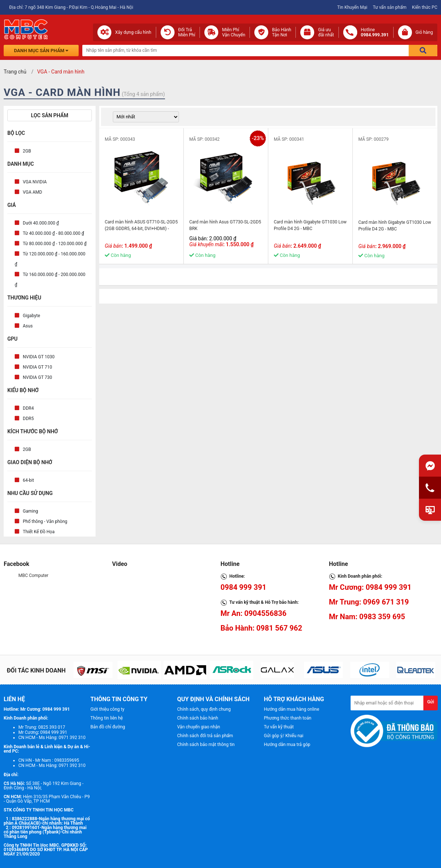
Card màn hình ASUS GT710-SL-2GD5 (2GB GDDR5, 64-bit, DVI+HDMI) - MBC (141, 229)
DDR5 (28, 419)
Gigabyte (31, 316)
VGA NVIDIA (35, 182)
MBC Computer (33, 575)
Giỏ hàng (424, 32)
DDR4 (28, 408)
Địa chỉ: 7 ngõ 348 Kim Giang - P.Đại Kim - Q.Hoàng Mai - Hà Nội (71, 7)
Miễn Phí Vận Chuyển (234, 32)
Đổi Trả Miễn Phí (187, 32)
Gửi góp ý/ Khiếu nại (284, 736)
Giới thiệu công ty (107, 709)
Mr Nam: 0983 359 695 (367, 617)
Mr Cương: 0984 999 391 (370, 587)
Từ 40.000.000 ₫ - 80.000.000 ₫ (53, 233)
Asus (28, 326)
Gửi (431, 702)
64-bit (28, 480)
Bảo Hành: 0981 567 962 (261, 628)
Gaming (31, 511)
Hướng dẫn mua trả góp (287, 745)
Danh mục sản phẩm (41, 51)
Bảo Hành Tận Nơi (282, 32)
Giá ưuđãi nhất (326, 32)
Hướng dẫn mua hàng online (292, 709)
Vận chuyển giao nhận (199, 727)
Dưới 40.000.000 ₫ (41, 223)
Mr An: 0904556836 (254, 613)
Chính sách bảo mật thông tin (206, 745)
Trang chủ (15, 72)
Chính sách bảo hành (198, 718)
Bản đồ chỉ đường (108, 727)
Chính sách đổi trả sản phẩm (205, 736)
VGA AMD (33, 192)
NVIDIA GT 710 (37, 367)
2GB (27, 151)
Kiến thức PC (425, 7)
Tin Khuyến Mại (352, 7)
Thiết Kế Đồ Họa (39, 532)
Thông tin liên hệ (107, 718)
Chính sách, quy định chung (204, 709)
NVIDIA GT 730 (37, 377)
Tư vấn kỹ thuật (279, 727)
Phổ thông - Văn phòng (45, 521)
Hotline (375, 32)
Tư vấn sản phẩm (390, 7)
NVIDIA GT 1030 (39, 357)
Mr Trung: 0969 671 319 (369, 602)
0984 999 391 (243, 587)
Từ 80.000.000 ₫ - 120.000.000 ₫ (55, 244)
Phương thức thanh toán (288, 718)
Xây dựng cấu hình (133, 32)
